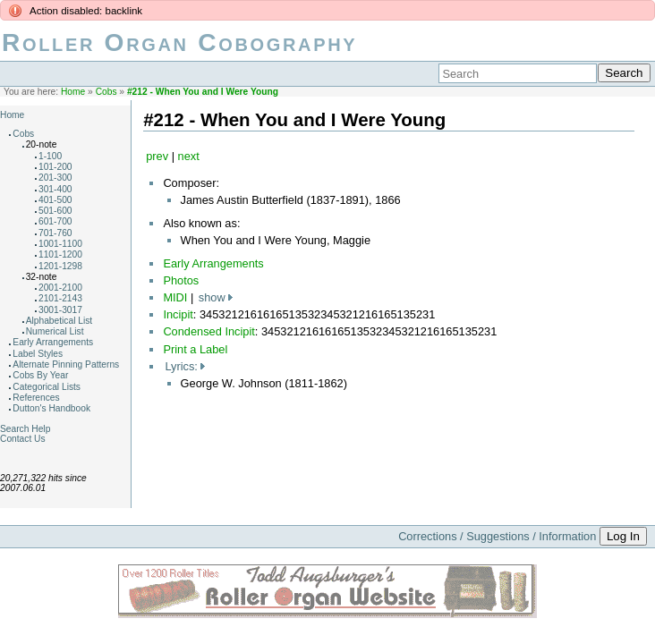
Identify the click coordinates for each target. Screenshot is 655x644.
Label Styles (38, 354)
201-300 (55, 178)
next (189, 156)
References (36, 398)
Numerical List (55, 331)
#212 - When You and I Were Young (203, 92)
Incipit (178, 314)
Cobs (106, 92)
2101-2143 (60, 298)
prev (157, 156)
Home (73, 92)
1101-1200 (60, 254)
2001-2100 (60, 288)
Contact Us (23, 439)
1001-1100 (60, 244)
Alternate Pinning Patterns (66, 364)
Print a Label (195, 349)
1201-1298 (60, 266)
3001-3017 (60, 310)
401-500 (55, 200)
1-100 (50, 156)
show (212, 297)
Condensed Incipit (208, 331)
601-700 (55, 221)
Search (624, 73)
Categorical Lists (47, 387)
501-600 (55, 211)
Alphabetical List (60, 321)
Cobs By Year (40, 375)
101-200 (55, 167)
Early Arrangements (53, 342)
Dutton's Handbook (51, 408)
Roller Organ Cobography (179, 42)
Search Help (25, 429)
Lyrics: (181, 366)
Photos (181, 280)
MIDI (175, 297)
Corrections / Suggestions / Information (497, 536)
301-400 (55, 189)
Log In (623, 536)
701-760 (55, 233)
